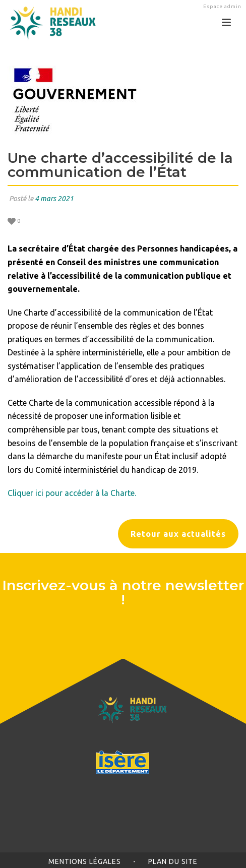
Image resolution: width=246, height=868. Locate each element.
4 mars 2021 (54, 199)
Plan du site (173, 861)
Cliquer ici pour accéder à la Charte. (72, 493)
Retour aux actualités (178, 534)
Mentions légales (85, 861)
